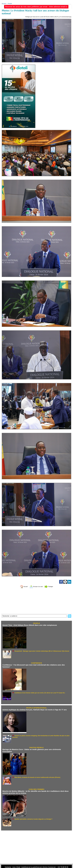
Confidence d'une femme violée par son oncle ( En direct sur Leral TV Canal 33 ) (38, 693)
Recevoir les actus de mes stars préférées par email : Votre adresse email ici (36, 7)
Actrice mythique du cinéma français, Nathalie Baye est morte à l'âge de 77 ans (34, 709)
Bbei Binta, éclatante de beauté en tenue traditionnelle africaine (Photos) (36, 775)
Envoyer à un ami (36, 587)
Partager (51, 587)
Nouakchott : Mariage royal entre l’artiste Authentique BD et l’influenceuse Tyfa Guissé (40, 651)
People (10, 4)
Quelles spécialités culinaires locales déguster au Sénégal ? (32, 816)
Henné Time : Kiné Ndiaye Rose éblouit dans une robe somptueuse (29, 625)
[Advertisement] (36, 844)
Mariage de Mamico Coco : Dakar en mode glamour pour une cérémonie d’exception (36, 749)
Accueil (4, 4)
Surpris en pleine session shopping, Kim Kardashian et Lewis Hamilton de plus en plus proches (42, 735)
